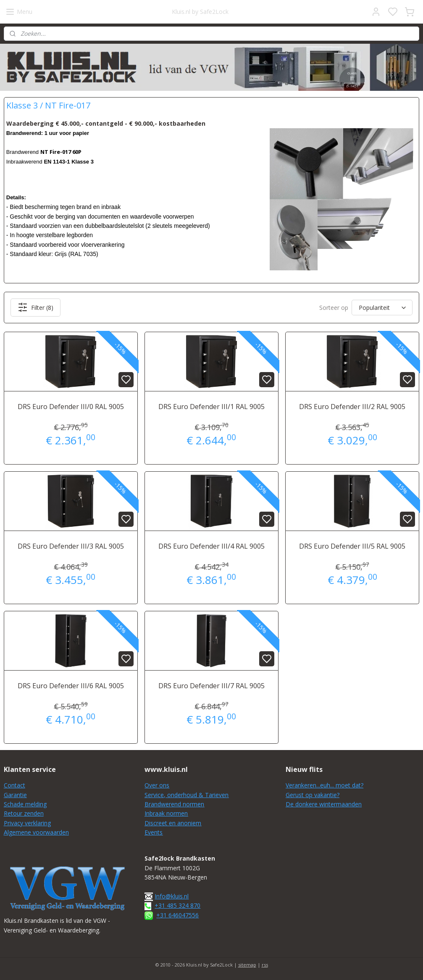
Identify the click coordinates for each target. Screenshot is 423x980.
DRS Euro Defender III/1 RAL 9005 (211, 407)
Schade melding (25, 804)
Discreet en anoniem (173, 823)
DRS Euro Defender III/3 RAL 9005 (71, 546)
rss (265, 965)
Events (154, 832)
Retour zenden (24, 813)
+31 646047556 (177, 915)
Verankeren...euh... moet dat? (324, 785)
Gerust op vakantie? (313, 795)
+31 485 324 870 (177, 905)
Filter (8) (35, 307)
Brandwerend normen (174, 804)
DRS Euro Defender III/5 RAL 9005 (352, 546)
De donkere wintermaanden (324, 804)
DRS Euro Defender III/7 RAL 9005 (211, 686)
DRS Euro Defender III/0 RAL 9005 (71, 407)
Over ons (157, 785)
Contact (14, 785)
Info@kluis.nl (172, 896)
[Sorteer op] (382, 307)
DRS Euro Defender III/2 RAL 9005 (352, 407)
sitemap (247, 965)
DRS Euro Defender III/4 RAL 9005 (211, 546)
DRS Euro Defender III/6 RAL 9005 (71, 686)
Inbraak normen (166, 813)
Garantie (15, 795)
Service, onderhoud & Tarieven (187, 795)
